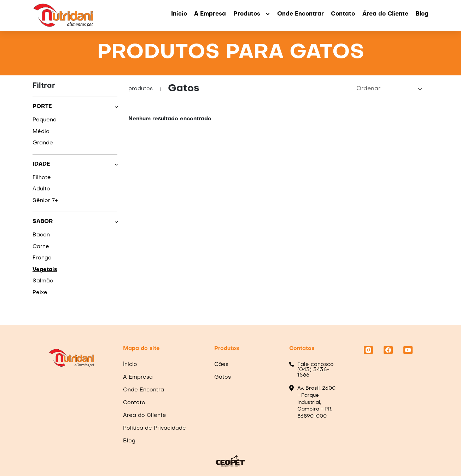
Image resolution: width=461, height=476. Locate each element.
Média (41, 132)
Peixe (40, 293)
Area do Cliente (145, 415)
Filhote (42, 178)
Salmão (43, 281)
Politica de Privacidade (154, 428)
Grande (43, 143)
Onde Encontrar (300, 14)
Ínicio (130, 365)
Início (179, 14)
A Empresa (210, 14)
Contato (343, 14)
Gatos (223, 377)
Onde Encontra (144, 390)
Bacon (41, 235)
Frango (42, 258)
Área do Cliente (385, 14)
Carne (41, 247)
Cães (221, 365)
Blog (422, 14)
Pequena (45, 120)
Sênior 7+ (45, 201)
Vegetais (45, 270)
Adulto (41, 189)
